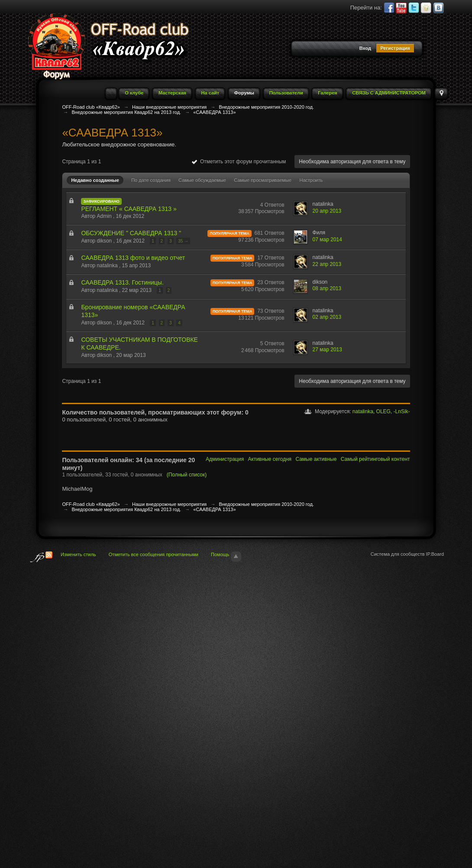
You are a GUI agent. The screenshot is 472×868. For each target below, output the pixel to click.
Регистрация (395, 48)
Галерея (327, 93)
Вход (365, 48)
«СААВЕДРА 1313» (214, 509)
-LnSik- (402, 411)
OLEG (383, 411)
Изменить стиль (78, 554)
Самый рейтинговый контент (375, 459)
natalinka (363, 411)
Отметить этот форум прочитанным (239, 162)
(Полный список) (187, 475)
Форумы (244, 93)
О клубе (134, 93)
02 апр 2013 (327, 317)
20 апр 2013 (327, 211)
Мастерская (172, 93)
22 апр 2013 (327, 264)
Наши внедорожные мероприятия (169, 504)
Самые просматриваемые (263, 180)
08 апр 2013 (327, 288)
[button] (309, 49)
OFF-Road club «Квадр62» (91, 504)
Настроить (311, 180)
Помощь (220, 554)
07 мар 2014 (327, 240)
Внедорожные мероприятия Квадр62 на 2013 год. (126, 509)
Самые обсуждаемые (202, 180)
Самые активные (316, 459)
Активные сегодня (270, 459)
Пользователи (286, 93)
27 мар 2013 (327, 350)
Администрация (225, 459)
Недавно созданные (95, 180)
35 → (183, 241)
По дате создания (151, 180)
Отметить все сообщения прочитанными (154, 554)
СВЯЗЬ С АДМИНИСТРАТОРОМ (389, 93)
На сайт (210, 93)
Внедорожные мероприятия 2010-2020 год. (266, 504)
